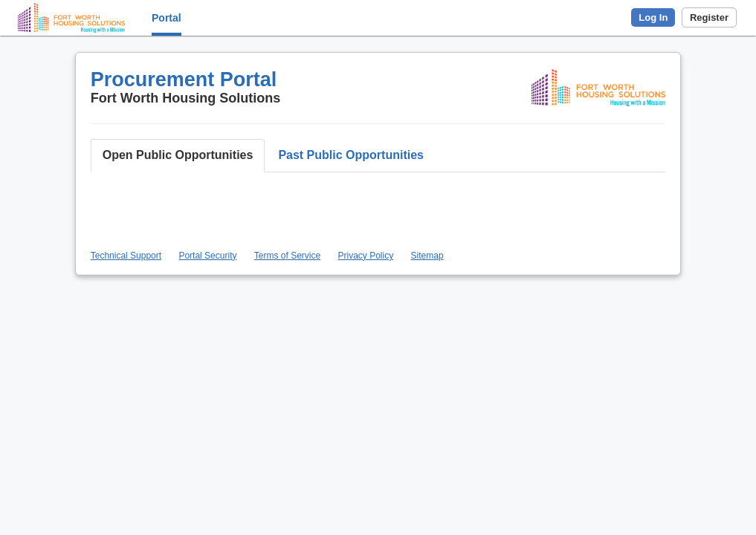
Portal (167, 18)
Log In (653, 17)
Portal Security (207, 256)
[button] (178, 156)
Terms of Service (287, 256)
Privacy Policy (366, 256)
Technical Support (126, 256)
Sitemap (427, 256)
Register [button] (709, 17)
